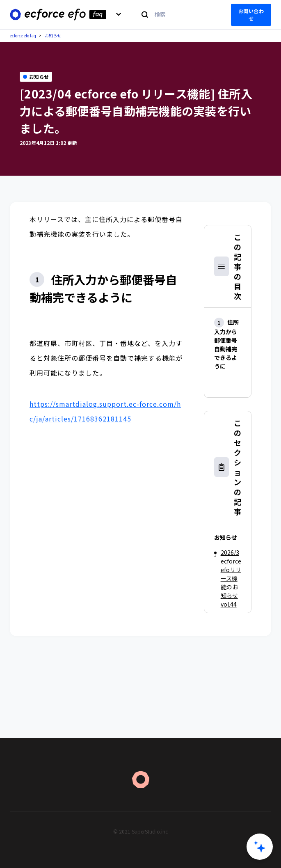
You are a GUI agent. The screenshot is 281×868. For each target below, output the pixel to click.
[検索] (176, 15)
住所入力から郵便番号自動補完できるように (226, 344)
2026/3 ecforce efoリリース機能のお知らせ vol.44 (231, 578)
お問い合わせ (251, 15)
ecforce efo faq (23, 35)
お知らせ (53, 35)
